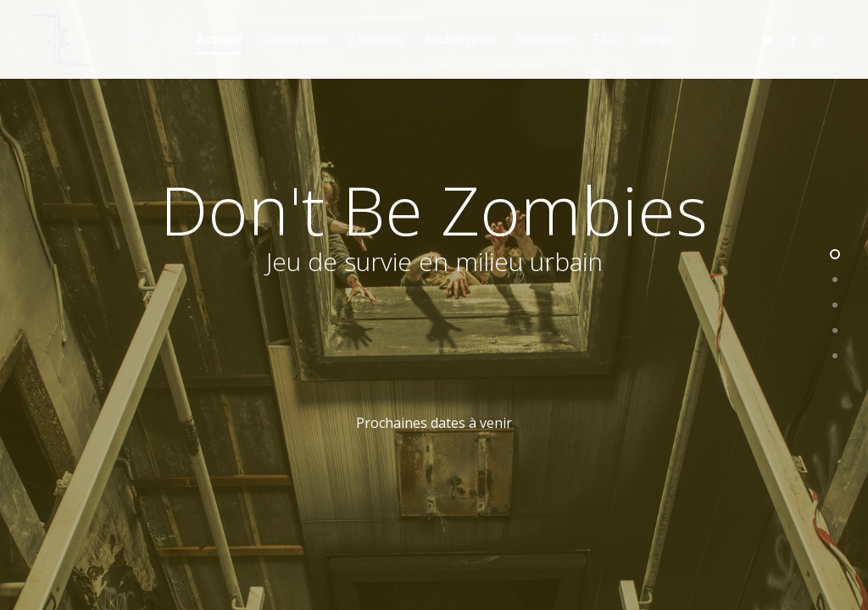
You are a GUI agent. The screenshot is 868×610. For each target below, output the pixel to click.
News (656, 39)
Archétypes (459, 39)
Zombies (376, 39)
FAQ (606, 39)
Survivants (295, 39)
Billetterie (544, 39)
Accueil (219, 39)
